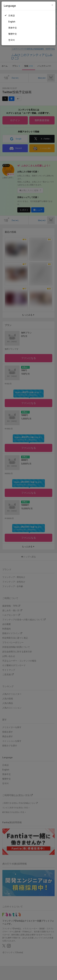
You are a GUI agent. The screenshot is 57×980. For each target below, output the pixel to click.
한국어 (12, 40)
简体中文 (13, 28)
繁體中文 (13, 34)
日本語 (12, 16)
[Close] (52, 5)
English (12, 22)
